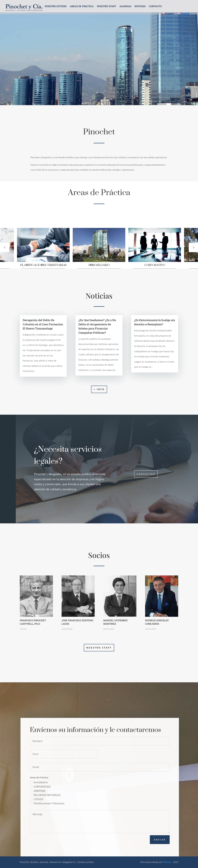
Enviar (175, 840)
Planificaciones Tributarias (62, 803)
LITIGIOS (52, 799)
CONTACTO (155, 6)
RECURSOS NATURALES (60, 795)
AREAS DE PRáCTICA (82, 6)
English (184, 13)
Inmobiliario (54, 782)
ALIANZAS (125, 6)
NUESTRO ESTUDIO (56, 6)
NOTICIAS (140, 6)
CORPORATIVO (55, 787)
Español (168, 13)
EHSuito (167, 862)
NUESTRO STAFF (107, 6)
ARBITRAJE (53, 791)
